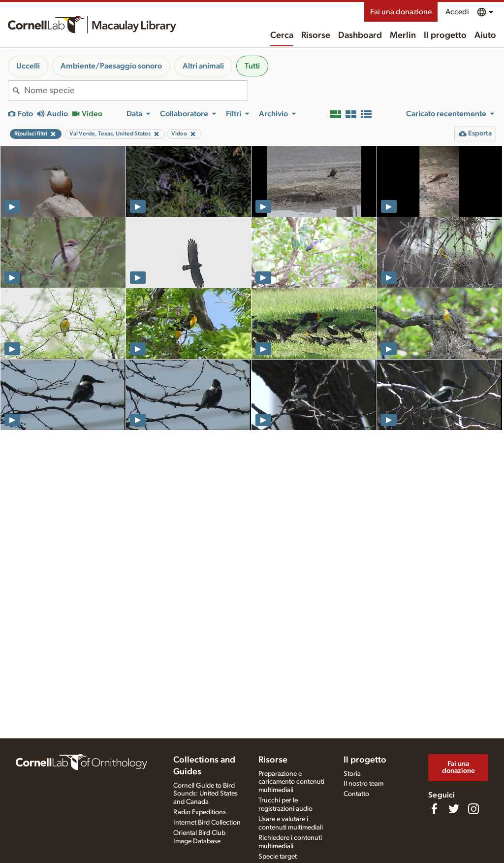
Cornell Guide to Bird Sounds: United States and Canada (205, 794)
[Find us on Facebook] (434, 809)
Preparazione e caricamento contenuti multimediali (291, 782)
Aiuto (485, 35)
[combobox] (136, 91)
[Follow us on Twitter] (454, 809)
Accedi (457, 12)
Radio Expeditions (200, 812)
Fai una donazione (401, 12)
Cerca (282, 35)
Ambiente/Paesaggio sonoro (111, 66)
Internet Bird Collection (207, 823)
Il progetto (445, 35)
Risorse (316, 35)
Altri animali (203, 66)
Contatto (356, 794)
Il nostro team (363, 784)
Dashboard (360, 35)
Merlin (403, 35)
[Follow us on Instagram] (473, 809)
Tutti (252, 66)
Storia (352, 774)
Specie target (278, 857)
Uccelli (28, 66)
